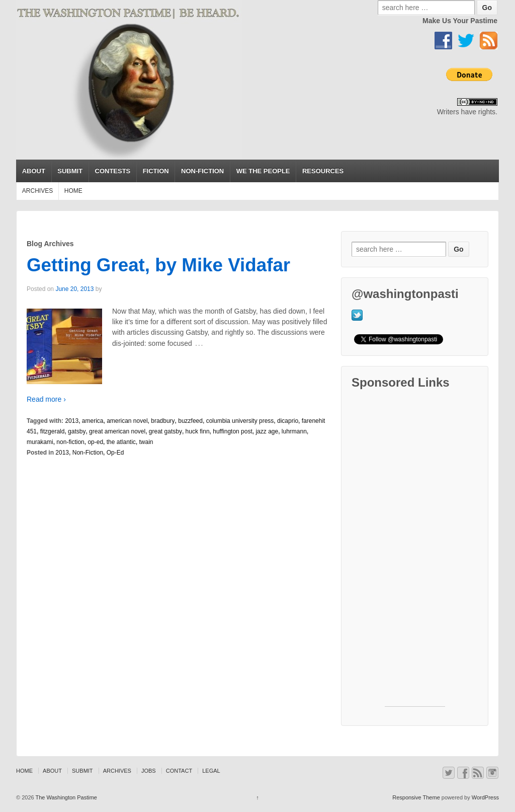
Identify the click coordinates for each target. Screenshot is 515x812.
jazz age (267, 431)
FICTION (156, 171)
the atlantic (121, 442)
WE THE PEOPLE (263, 171)
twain (146, 442)
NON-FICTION (202, 171)
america (93, 421)
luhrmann (294, 431)
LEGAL (211, 771)
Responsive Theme (416, 797)
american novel (127, 421)
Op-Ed (115, 453)
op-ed (95, 442)
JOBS (149, 771)
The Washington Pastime (66, 797)
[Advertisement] (415, 555)
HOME (73, 191)
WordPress (485, 797)
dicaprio (288, 421)
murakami (40, 442)
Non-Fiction (88, 453)
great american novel (117, 431)
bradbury (163, 421)
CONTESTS (113, 171)
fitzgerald (53, 431)
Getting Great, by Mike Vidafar (158, 265)
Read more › (46, 399)
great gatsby (165, 431)
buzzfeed (190, 421)
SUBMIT (70, 171)
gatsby (77, 431)
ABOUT (34, 171)
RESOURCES (323, 171)
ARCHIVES (37, 191)
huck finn (198, 431)
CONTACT (179, 771)
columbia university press (240, 421)
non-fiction (70, 442)
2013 (72, 421)
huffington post (233, 431)
